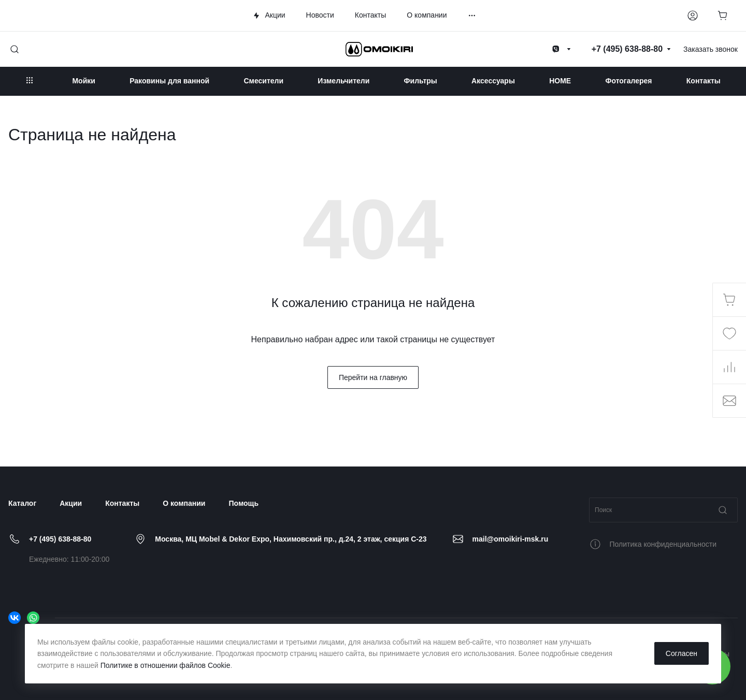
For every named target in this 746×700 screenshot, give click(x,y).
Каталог (22, 503)
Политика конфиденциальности (663, 544)
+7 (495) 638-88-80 (60, 539)
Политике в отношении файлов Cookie (166, 665)
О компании (184, 503)
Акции (71, 503)
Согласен (682, 653)
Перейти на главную (373, 377)
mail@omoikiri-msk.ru (511, 539)
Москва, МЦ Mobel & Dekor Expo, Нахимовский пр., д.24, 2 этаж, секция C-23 (291, 539)
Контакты (122, 503)
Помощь (243, 503)
